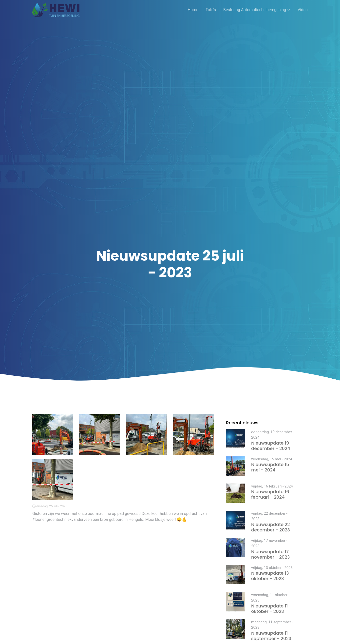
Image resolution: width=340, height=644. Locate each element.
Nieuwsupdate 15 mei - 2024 (270, 467)
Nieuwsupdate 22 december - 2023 (271, 527)
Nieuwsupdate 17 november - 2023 (270, 554)
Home (193, 10)
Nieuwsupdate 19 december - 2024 (271, 446)
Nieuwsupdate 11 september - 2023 (271, 636)
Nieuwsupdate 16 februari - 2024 (270, 494)
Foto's (211, 10)
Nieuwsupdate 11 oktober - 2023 (269, 609)
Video (303, 10)
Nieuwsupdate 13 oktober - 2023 (270, 576)
